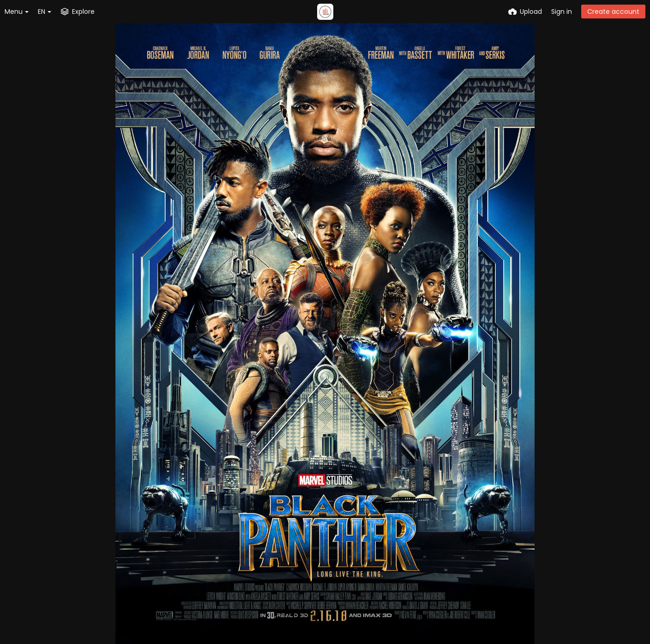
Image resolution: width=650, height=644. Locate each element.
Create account (613, 12)
